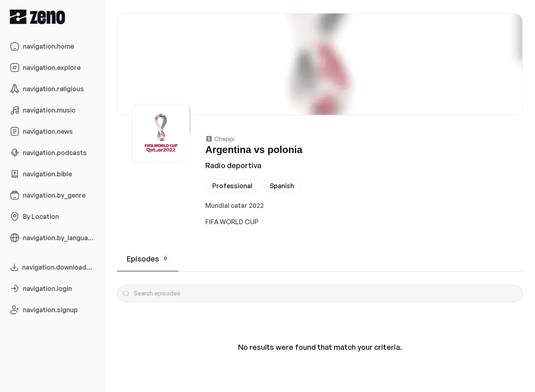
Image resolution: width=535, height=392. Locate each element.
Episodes (148, 259)
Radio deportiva (233, 165)
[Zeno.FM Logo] (52, 17)
